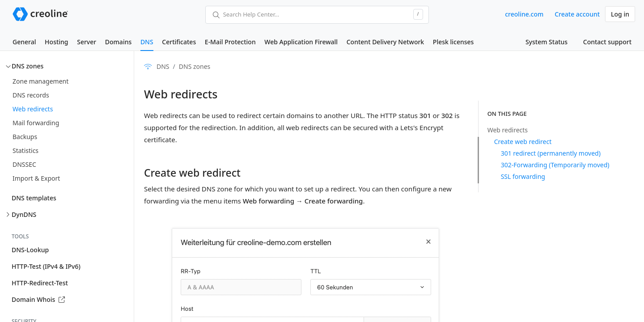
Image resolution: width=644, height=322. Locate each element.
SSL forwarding (523, 176)
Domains (118, 42)
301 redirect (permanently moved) (551, 153)
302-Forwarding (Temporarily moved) (555, 165)
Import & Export (36, 178)
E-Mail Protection (230, 42)
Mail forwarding (36, 123)
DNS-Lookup (30, 250)
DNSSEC (24, 164)
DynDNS (24, 214)
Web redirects (33, 109)
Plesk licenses (453, 42)
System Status (547, 42)
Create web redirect (523, 142)
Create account (577, 14)
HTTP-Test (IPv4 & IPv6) (46, 266)
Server (87, 42)
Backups (25, 137)
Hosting (56, 42)
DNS (147, 42)
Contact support (607, 42)
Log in (620, 14)
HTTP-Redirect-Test (40, 283)
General (24, 42)
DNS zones (28, 66)
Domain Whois (38, 299)
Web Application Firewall (301, 42)
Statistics (25, 150)
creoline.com (524, 14)
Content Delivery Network (385, 42)
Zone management (40, 81)
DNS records (31, 95)
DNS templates (34, 198)
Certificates (179, 42)
